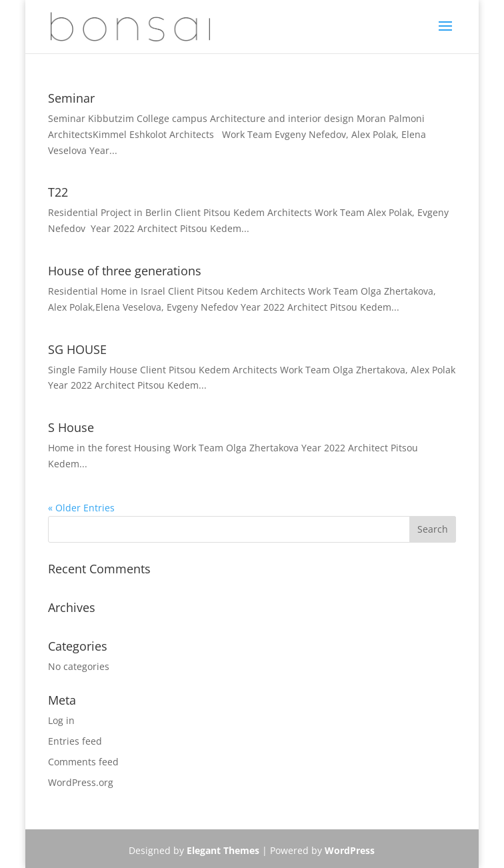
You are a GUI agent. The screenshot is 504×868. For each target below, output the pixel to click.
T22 (58, 192)
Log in (61, 720)
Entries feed (75, 741)
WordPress (350, 850)
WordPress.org (81, 782)
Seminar (71, 98)
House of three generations (125, 271)
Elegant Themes (223, 850)
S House (71, 427)
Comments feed (83, 762)
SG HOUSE (77, 349)
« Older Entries (81, 508)
